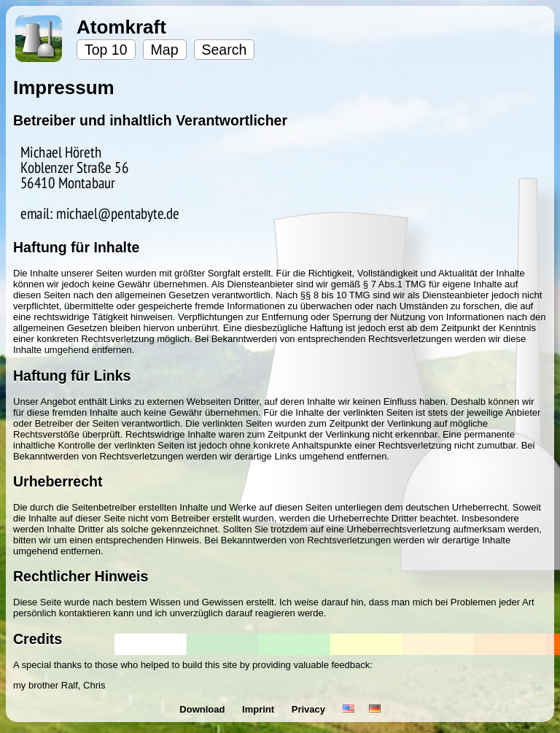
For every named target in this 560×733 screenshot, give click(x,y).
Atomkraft (121, 27)
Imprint (260, 709)
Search (225, 50)
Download (203, 709)
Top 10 (106, 50)
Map (165, 50)
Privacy (310, 709)
